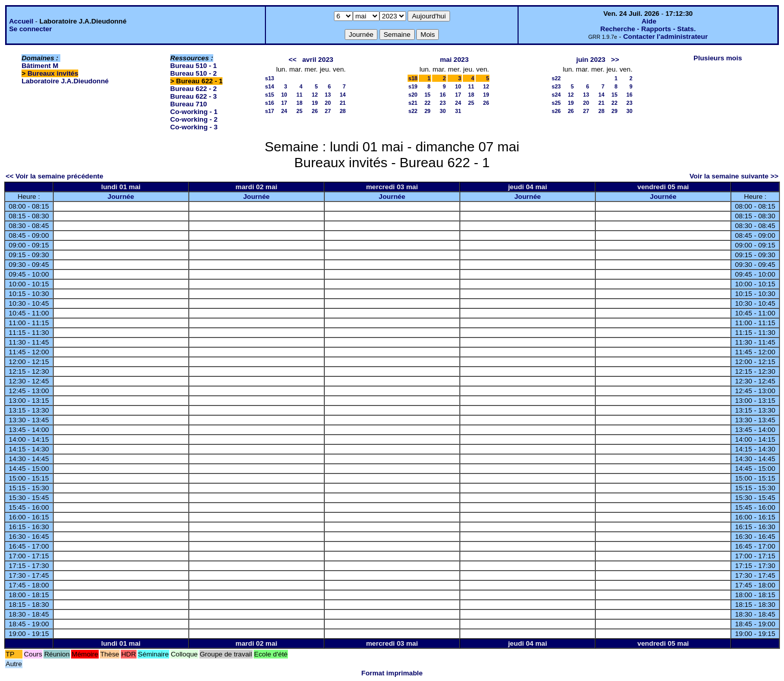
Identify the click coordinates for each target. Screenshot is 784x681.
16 (443, 95)
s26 (556, 111)
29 (428, 111)
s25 (556, 103)
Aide (649, 21)
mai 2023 (454, 60)
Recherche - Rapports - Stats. (648, 29)
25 (300, 111)
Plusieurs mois (718, 58)
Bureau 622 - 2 (194, 89)
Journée (121, 197)
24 (284, 111)
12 (315, 95)
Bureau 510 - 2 (194, 73)
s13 (270, 78)
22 (428, 103)
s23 (556, 86)
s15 (270, 95)
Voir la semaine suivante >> (734, 176)
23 (443, 103)
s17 (270, 111)
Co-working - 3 (194, 127)
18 (300, 103)
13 (328, 95)
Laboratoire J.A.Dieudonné (65, 81)
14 (343, 95)
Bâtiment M (40, 66)
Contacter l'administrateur (665, 37)
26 (315, 111)
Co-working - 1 (194, 112)
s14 (270, 86)
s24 (556, 95)
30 (443, 111)
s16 (270, 103)
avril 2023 (318, 60)
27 (328, 111)
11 (300, 95)
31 (458, 111)
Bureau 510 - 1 (194, 66)
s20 (413, 95)
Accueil (21, 21)
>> (615, 60)
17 (284, 103)
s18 (413, 78)
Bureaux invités (53, 73)
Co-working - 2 (194, 119)
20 (328, 103)
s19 (413, 86)
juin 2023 (591, 60)
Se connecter (31, 29)
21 (343, 103)
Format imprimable (392, 673)
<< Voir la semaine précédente (54, 176)
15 (428, 95)
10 (284, 95)
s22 (413, 111)
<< (293, 60)
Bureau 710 (189, 104)
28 (343, 111)
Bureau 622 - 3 (194, 96)
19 (315, 103)
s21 (413, 103)
